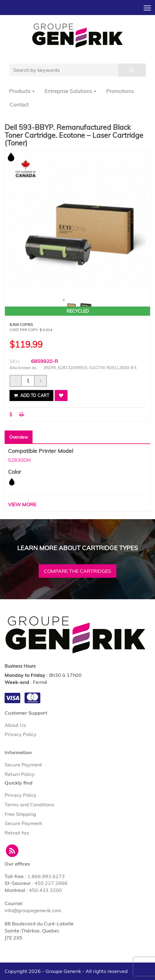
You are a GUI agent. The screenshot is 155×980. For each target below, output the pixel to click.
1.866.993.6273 (46, 876)
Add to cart (31, 395)
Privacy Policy (21, 734)
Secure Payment (23, 765)
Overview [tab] (19, 437)
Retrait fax (17, 833)
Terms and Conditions (29, 804)
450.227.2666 (51, 883)
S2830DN (19, 460)
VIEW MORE (22, 504)
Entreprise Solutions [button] (70, 91)
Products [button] (22, 91)
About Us (15, 725)
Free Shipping (20, 814)
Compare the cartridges (77, 571)
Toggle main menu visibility (148, 6)
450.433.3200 (45, 890)
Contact (19, 104)
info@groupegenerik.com (33, 910)
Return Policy (20, 774)
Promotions (120, 91)
